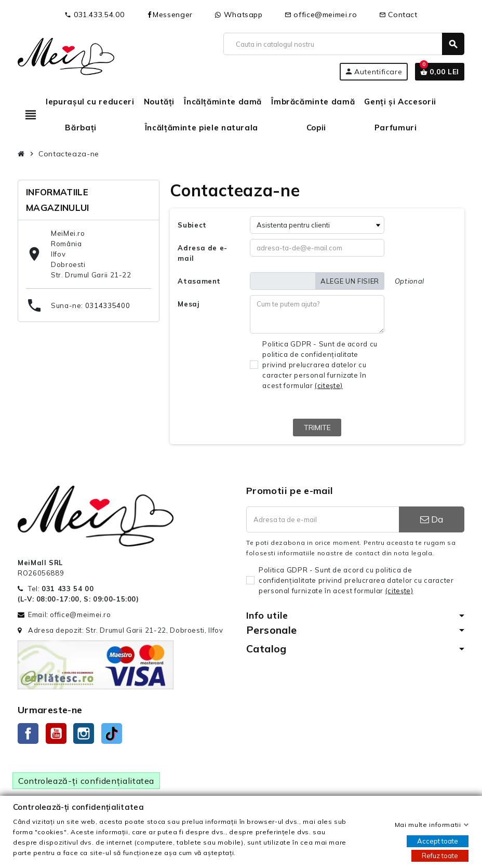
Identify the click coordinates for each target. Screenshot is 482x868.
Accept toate (438, 841)
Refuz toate (440, 856)
